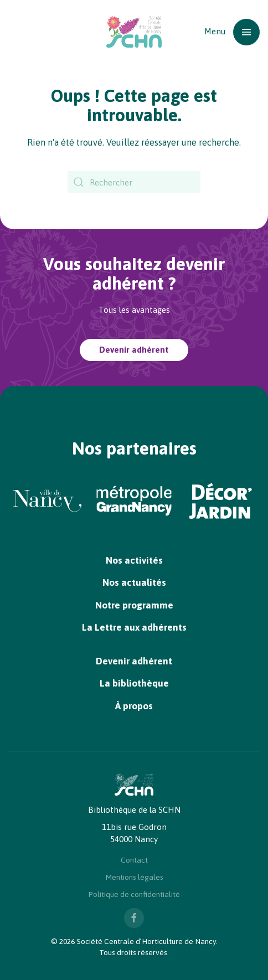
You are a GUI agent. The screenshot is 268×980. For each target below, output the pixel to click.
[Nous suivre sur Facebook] (134, 918)
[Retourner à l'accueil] (134, 32)
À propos (134, 706)
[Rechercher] (134, 182)
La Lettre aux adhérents (134, 627)
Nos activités (134, 560)
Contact (134, 860)
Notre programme (134, 605)
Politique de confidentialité (134, 894)
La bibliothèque (134, 683)
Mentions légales (134, 877)
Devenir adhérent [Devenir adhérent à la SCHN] (134, 350)
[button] (232, 32)
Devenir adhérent (134, 661)
